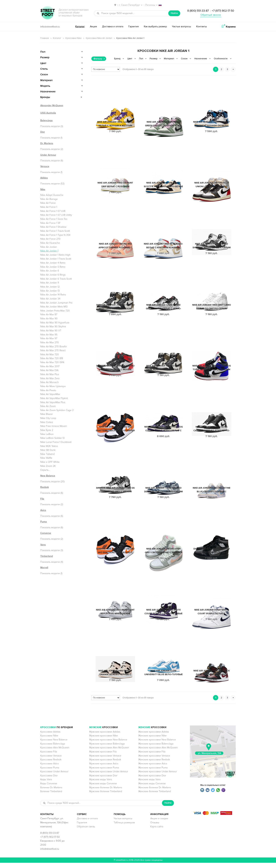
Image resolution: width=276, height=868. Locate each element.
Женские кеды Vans (149, 785)
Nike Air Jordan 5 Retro (53, 267)
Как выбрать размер (155, 26)
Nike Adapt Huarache (52, 195)
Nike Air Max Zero (50, 378)
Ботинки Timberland (51, 797)
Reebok (45, 487)
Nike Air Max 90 (49, 319)
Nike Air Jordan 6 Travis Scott (56, 279)
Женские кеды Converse (152, 789)
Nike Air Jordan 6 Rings (53, 275)
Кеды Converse (49, 789)
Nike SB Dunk (48, 450)
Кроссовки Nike (73, 38)
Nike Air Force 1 (49, 207)
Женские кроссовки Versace (154, 761)
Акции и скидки (159, 824)
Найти (174, 13)
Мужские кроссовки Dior (103, 781)
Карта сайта (157, 832)
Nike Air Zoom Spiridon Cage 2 (57, 410)
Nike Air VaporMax (50, 394)
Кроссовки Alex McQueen (55, 753)
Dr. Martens (47, 143)
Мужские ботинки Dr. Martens (106, 793)
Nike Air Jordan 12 (50, 287)
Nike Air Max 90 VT (51, 331)
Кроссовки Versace (51, 761)
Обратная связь (86, 832)
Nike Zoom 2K (48, 466)
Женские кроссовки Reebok (154, 765)
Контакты (202, 26)
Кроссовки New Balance (54, 745)
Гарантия (134, 26)
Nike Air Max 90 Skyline (53, 326)
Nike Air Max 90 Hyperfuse (55, 323)
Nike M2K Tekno (49, 446)
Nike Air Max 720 (50, 354)
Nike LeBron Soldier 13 (52, 438)
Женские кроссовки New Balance (157, 745)
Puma (44, 522)
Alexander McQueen (52, 105)
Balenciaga (46, 120)
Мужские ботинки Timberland (106, 797)
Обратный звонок (211, 15)
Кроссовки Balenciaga (53, 749)
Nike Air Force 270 (50, 239)
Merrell (44, 568)
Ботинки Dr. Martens (51, 793)
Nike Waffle (46, 458)
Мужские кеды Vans (101, 785)
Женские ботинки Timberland (154, 797)
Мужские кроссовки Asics (104, 769)
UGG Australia (48, 113)
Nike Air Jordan (49, 247)
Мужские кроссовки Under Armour (109, 777)
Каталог (80, 26)
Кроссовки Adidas (50, 737)
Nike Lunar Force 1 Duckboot (56, 442)
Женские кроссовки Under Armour (157, 777)
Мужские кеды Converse (103, 789)
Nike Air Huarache (50, 243)
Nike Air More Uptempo (53, 386)
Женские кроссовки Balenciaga (156, 749)
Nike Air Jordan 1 (49, 251)
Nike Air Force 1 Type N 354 (55, 235)
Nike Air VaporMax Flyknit (54, 398)
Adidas (44, 178)
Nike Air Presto (48, 390)
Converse (46, 533)
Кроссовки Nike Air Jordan (99, 38)
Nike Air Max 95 (49, 335)
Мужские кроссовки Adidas (105, 737)
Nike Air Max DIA (49, 370)
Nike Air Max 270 (50, 343)
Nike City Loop (48, 418)
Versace (45, 166)
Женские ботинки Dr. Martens (154, 793)
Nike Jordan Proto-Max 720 (55, 311)
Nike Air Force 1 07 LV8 (53, 211)
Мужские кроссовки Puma (104, 773)
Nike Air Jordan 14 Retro (53, 295)
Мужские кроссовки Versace (105, 761)
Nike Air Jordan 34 (50, 299)
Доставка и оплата (113, 26)
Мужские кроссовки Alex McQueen (109, 753)
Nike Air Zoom (48, 406)
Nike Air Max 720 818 (52, 358)
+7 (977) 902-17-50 (223, 11)
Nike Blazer (46, 414)
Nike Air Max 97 (49, 338)
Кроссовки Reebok (51, 765)
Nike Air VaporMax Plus (53, 402)
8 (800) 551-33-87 (198, 11)
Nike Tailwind (47, 454)
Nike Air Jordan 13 (50, 291)
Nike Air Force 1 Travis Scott (55, 231)
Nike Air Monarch (50, 382)
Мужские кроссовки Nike (103, 741)
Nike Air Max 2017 (50, 366)
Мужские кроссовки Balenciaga (107, 749)
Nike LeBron (47, 434)
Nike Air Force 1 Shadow (53, 227)
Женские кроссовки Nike (152, 741)
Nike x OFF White (50, 462)
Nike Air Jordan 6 (50, 271)
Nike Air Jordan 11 (50, 283)
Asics (43, 510)
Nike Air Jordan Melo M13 (54, 307)
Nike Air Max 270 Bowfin (54, 347)
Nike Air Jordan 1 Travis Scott (56, 259)
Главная (45, 38)
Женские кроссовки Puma (153, 773)
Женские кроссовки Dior (152, 781)
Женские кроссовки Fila (152, 757)
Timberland (47, 556)
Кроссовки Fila (49, 757)
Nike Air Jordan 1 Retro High (55, 255)
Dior (43, 132)
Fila (42, 499)
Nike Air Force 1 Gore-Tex (54, 219)
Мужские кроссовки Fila (103, 757)
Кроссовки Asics (49, 769)
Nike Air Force (48, 203)
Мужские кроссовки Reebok (105, 765)
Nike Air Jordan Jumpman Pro (56, 303)
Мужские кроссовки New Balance (108, 745)
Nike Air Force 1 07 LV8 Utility (56, 215)
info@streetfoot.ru (50, 27)
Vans (43, 545)
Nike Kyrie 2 (47, 430)
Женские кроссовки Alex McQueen (158, 753)
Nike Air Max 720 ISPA (52, 362)
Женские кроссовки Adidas (153, 737)
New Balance (48, 476)
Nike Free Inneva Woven (54, 426)
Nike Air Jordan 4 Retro (53, 263)
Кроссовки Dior (49, 781)
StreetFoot (48, 13)
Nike (43, 189)
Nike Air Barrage (49, 199)
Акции (93, 26)
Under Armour (48, 155)
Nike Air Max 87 (49, 315)
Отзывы (155, 828)
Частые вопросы (181, 26)
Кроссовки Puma (50, 773)
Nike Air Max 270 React (53, 350)
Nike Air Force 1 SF (50, 223)
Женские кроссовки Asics (153, 769)
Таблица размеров (124, 828)
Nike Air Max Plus (50, 374)
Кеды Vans (46, 785)
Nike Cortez (47, 422)
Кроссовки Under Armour (54, 777)
